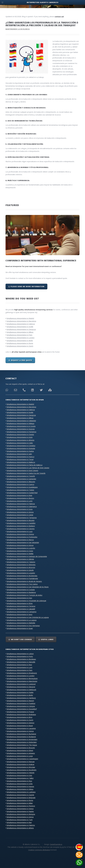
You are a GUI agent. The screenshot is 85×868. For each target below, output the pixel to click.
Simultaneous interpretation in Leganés (21, 573)
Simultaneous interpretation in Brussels (21, 748)
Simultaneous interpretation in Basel (20, 726)
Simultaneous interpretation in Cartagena (21, 612)
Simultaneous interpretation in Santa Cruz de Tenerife (26, 473)
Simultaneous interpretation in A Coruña (21, 426)
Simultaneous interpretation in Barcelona (21, 321)
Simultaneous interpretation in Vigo (19, 598)
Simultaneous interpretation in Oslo (19, 775)
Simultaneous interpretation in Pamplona (21, 432)
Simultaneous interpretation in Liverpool (21, 684)
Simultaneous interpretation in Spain (20, 628)
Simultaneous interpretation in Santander (21, 479)
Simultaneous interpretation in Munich (20, 701)
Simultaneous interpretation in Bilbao (20, 332)
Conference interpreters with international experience (41, 260)
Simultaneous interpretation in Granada (21, 448)
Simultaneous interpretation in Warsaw (21, 762)
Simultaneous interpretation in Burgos (20, 498)
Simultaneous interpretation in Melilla (20, 554)
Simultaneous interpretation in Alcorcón (21, 567)
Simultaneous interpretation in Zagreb (20, 795)
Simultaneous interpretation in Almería (20, 440)
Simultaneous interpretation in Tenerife (21, 476)
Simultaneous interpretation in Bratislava (21, 714)
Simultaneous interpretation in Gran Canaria (22, 470)
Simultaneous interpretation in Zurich (20, 346)
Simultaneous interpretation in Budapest (21, 737)
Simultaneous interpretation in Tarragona (22, 518)
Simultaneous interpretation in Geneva (20, 723)
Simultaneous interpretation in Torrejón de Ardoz (24, 595)
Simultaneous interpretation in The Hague (22, 745)
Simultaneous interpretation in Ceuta (20, 551)
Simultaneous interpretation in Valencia (21, 324)
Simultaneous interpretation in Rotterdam (22, 742)
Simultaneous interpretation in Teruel (20, 459)
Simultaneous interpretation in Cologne (21, 706)
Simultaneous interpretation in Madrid (20, 318)
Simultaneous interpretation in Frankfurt (21, 703)
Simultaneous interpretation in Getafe (20, 570)
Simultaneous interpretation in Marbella (21, 623)
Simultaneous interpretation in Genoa (20, 817)
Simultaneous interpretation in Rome (20, 343)
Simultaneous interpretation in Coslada (21, 590)
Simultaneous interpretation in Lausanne (21, 728)
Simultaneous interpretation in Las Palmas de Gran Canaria (28, 468)
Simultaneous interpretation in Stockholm (22, 770)
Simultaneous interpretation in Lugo (20, 531)
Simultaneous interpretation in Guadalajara (22, 487)
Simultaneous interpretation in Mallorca (21, 462)
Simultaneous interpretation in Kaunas (20, 786)
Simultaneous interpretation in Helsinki (20, 773)
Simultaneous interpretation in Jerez (19, 614)
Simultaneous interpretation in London (21, 338)
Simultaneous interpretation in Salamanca (22, 506)
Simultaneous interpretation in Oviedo (20, 434)
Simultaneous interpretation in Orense (20, 534)
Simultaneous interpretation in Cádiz (20, 443)
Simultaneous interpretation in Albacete (21, 482)
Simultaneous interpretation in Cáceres (21, 529)
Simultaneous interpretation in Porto (20, 656)
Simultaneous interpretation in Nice (19, 665)
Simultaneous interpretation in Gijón (20, 437)
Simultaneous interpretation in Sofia (20, 784)
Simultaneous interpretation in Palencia (21, 504)
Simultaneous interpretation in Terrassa (21, 606)
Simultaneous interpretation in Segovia (21, 429)
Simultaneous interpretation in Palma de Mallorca (24, 465)
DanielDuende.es (56, 844)
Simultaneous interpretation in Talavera (21, 562)
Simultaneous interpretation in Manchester (22, 681)
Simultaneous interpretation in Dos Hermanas (23, 626)
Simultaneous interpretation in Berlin (20, 341)
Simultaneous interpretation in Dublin (20, 692)
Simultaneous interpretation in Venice (20, 809)
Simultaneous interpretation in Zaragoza (21, 329)
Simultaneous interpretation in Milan (20, 803)
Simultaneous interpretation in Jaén (19, 454)
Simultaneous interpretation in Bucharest (21, 734)
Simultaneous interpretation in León (20, 501)
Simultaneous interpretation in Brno (19, 717)
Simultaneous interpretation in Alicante (21, 520)
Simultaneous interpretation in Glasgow (21, 687)
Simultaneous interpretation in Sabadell (21, 609)
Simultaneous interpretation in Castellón (21, 523)
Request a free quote (21, 360)
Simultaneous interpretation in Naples (20, 811)
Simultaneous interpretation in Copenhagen (22, 759)
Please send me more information (27, 286)
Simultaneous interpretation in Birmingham (22, 678)
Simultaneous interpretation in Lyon (19, 667)
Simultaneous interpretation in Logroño (21, 548)
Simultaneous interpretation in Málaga (20, 423)
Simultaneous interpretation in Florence (21, 806)
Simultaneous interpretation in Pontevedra (22, 537)
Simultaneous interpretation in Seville (20, 327)
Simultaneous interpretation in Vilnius (20, 789)
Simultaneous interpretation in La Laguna (22, 620)
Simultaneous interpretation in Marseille (21, 662)
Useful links (47, 639)
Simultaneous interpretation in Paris (19, 335)
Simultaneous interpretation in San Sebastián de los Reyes (28, 587)
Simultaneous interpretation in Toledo (20, 490)
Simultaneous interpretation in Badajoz (21, 526)
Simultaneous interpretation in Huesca (20, 457)
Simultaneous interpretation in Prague (20, 712)
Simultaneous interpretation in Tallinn (20, 778)
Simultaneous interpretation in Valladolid (21, 421)
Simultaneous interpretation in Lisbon (20, 654)
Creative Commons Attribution (39, 850)
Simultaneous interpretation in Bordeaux (21, 659)
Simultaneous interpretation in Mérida (20, 559)
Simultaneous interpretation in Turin (20, 820)
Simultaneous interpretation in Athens (20, 828)
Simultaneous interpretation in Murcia (20, 540)
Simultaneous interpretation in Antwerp (21, 753)
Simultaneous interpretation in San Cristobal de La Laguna (28, 617)
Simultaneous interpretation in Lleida (20, 515)
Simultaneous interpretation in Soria (20, 509)
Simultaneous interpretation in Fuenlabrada (22, 578)
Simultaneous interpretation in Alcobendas (22, 576)
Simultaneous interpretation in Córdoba (21, 446)
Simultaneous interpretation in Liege (20, 756)
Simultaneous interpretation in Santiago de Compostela (27, 556)
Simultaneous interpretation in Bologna (21, 814)
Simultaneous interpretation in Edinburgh (21, 690)
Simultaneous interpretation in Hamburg (21, 698)
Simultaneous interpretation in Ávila (19, 495)
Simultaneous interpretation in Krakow (20, 764)
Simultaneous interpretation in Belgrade (21, 798)
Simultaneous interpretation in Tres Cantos (22, 584)
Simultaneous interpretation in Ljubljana (21, 792)
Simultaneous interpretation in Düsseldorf (22, 709)
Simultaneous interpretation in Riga (19, 781)
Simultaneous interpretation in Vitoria (20, 545)
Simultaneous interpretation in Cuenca (20, 484)
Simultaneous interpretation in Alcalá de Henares (24, 581)
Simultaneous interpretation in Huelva (20, 451)
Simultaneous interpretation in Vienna (20, 731)
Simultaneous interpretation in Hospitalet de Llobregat (26, 601)
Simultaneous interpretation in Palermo (21, 825)
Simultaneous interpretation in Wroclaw (21, 767)
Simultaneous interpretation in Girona (20, 512)
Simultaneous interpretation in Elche (20, 603)
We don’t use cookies (21, 639)
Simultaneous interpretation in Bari (19, 822)
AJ (63, 847)
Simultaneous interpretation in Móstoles (21, 565)
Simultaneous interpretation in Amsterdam (22, 739)
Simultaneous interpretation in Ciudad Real (22, 493)
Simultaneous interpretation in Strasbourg (22, 673)
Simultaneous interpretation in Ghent (20, 750)
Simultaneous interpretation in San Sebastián (23, 542)
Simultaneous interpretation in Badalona (21, 592)
